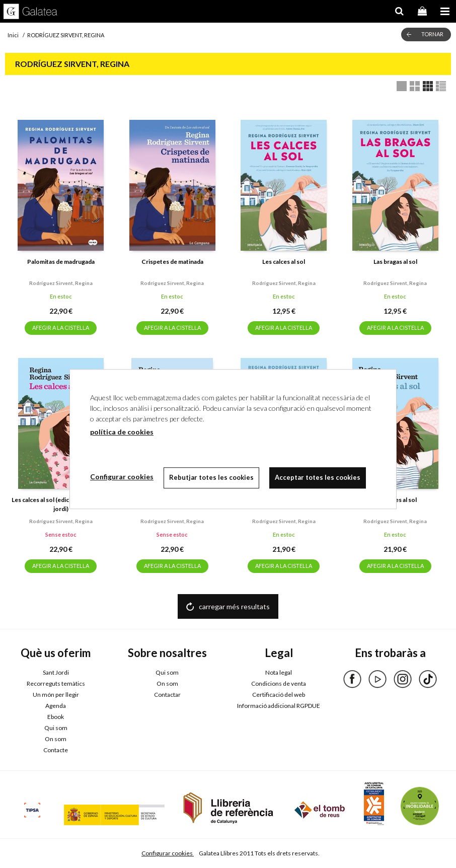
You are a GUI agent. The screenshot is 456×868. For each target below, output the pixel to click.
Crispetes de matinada (172, 262)
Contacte (56, 750)
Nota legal (279, 672)
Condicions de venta (279, 683)
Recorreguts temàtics (56, 683)
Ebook (56, 717)
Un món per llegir (56, 695)
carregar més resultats (234, 606)
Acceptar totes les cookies (318, 477)
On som (56, 739)
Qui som (56, 728)
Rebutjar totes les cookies (211, 477)
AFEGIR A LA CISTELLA (61, 328)
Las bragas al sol (395, 262)
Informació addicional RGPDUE (279, 706)
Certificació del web (279, 695)
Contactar (167, 695)
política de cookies (122, 432)
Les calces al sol (284, 262)
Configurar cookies (168, 853)
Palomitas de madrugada (61, 262)
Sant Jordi (56, 672)
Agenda (56, 706)
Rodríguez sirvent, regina (61, 283)
